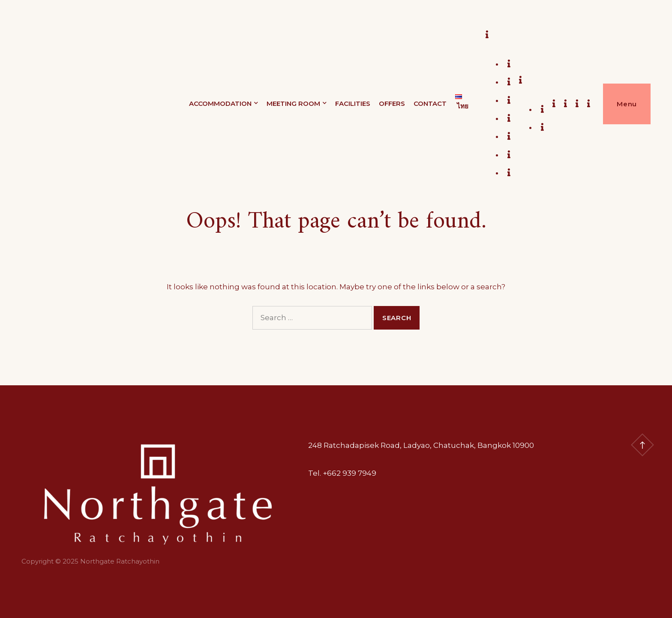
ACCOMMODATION (220, 103)
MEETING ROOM (293, 103)
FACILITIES (353, 103)
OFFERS (392, 103)
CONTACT (430, 103)
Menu (627, 104)
